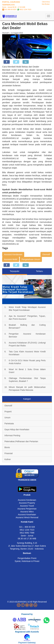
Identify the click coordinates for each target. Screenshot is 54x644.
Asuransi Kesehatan (27, 515)
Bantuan (27, 553)
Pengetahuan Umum (31, 259)
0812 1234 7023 (25, 9)
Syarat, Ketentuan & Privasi (27, 561)
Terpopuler (15, 271)
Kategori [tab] (27, 399)
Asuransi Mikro (27, 512)
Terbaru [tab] (39, 271)
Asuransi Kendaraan (13, 254)
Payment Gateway (27, 643)
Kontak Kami (27, 522)
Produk (27, 495)
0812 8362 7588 (27, 533)
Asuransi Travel (27, 506)
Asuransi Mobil (11, 259)
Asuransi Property (27, 503)
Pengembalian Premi (27, 558)
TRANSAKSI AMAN (27, 480)
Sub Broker (46, 4)
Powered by (27, 614)
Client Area (46, 2)
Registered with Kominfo (27, 632)
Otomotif (46, 254)
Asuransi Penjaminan (27, 509)
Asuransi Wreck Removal (27, 517)
